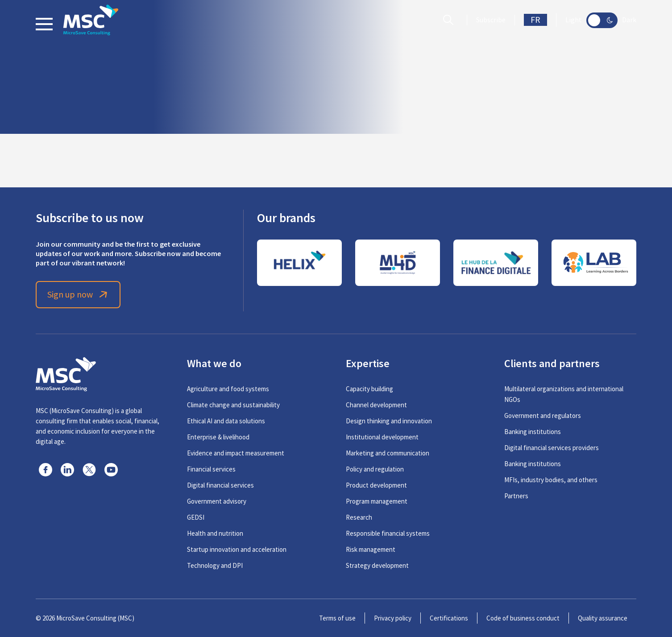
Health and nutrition (215, 533)
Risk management (371, 549)
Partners (516, 496)
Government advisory (217, 501)
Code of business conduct (523, 618)
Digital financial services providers (552, 448)
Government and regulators (543, 416)
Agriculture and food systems (228, 389)
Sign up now (78, 295)
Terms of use (337, 618)
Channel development (376, 405)
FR (535, 20)
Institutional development (382, 437)
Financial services (211, 469)
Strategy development (377, 565)
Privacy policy (393, 618)
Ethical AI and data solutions (226, 421)
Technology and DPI (215, 565)
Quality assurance (603, 618)
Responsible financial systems (388, 533)
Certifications (449, 618)
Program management (377, 501)
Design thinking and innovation (389, 421)
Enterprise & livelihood (218, 437)
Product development (376, 485)
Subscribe (491, 20)
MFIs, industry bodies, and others (551, 480)
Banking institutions (533, 432)
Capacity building (369, 389)
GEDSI (196, 517)
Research (359, 517)
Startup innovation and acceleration (237, 549)
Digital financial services (220, 485)
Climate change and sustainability (233, 405)
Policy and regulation (375, 469)
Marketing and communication (388, 453)
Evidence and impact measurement (236, 453)
